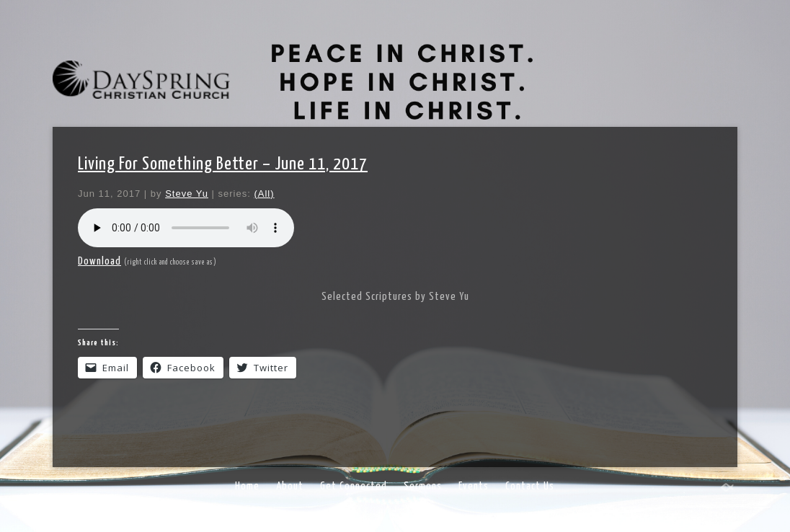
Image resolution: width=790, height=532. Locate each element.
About (290, 486)
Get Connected (354, 486)
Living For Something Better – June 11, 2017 (223, 164)
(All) (264, 194)
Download (99, 261)
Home (247, 486)
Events (474, 486)
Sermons (423, 486)
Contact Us (530, 486)
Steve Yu (187, 194)
